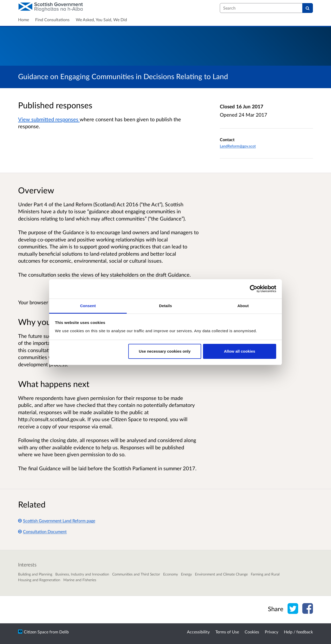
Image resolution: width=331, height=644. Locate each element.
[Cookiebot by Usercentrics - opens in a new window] (254, 289)
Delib (64, 632)
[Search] (308, 8)
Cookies (252, 632)
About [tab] (243, 306)
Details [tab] (165, 306)
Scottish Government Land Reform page (57, 521)
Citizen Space (36, 632)
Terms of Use (227, 632)
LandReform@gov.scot (238, 146)
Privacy (272, 632)
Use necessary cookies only (165, 351)
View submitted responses (49, 119)
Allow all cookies (240, 351)
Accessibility (198, 632)
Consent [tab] (88, 306)
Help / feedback (298, 632)
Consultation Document (42, 531)
